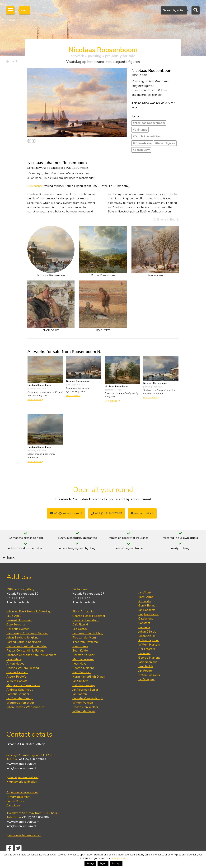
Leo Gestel (80, 638)
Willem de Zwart (84, 721)
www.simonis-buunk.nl (21, 773)
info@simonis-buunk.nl (21, 778)
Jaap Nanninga (148, 672)
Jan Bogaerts (147, 620)
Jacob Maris (14, 669)
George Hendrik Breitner (89, 625)
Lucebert (144, 663)
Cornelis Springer (18, 704)
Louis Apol (14, 625)
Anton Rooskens (149, 685)
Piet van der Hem (84, 647)
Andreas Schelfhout (20, 699)
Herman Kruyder (83, 665)
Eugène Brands (148, 624)
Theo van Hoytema (85, 652)
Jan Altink (145, 602)
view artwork (35, 401)
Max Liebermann (83, 669)
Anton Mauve (15, 673)
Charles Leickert (17, 682)
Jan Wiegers (146, 689)
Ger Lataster (147, 659)
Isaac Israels (80, 656)
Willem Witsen (83, 712)
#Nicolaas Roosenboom (149, 124)
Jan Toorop (80, 704)
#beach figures (165, 144)
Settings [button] (90, 863)
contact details (142, 515)
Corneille (144, 637)
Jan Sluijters (80, 691)
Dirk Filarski (80, 634)
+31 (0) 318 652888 (107, 515)
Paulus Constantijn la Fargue (26, 660)
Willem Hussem (149, 654)
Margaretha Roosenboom (23, 695)
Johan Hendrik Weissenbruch (25, 717)
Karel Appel (146, 606)
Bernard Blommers (19, 630)
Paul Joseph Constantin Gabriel (27, 643)
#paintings (140, 131)
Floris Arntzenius (84, 621)
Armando (145, 611)
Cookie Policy (15, 811)
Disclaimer (13, 815)
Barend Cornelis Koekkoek (24, 652)
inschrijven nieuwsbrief (22, 787)
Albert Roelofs (16, 686)
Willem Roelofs (17, 691)
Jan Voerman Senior (85, 699)
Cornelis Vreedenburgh (88, 708)
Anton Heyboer (149, 650)
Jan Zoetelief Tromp (20, 708)
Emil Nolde (146, 676)
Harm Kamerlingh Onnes (89, 686)
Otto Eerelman (16, 634)
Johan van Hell (148, 646)
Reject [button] (103, 863)
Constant (144, 633)
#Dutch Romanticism (147, 138)
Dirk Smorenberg (84, 695)
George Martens (83, 678)
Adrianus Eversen (18, 638)
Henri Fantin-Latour (86, 630)
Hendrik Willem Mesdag (23, 678)
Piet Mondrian (82, 682)
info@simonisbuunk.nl (66, 515)
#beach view (141, 151)
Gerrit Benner (147, 615)
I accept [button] (116, 863)
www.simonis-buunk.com (23, 831)
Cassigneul (146, 628)
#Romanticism (142, 144)
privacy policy (118, 859)
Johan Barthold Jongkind (22, 647)
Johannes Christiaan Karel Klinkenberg (31, 665)
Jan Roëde (145, 680)
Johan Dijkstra (147, 641)
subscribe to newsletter (23, 845)
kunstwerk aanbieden (22, 791)
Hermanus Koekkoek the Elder (27, 656)
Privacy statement (19, 806)
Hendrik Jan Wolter (85, 717)
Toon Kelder (81, 660)
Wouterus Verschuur (20, 712)
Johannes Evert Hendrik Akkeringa (29, 621)
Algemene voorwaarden (22, 802)
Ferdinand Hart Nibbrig (88, 643)
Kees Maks (79, 673)
